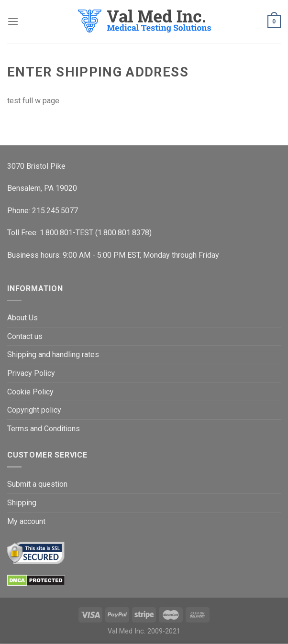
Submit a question (37, 484)
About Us (22, 318)
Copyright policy (34, 410)
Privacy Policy (31, 373)
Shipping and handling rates (53, 355)
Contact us (25, 336)
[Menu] (13, 21)
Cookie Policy (30, 392)
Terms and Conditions (44, 429)
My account (26, 521)
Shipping (22, 503)
